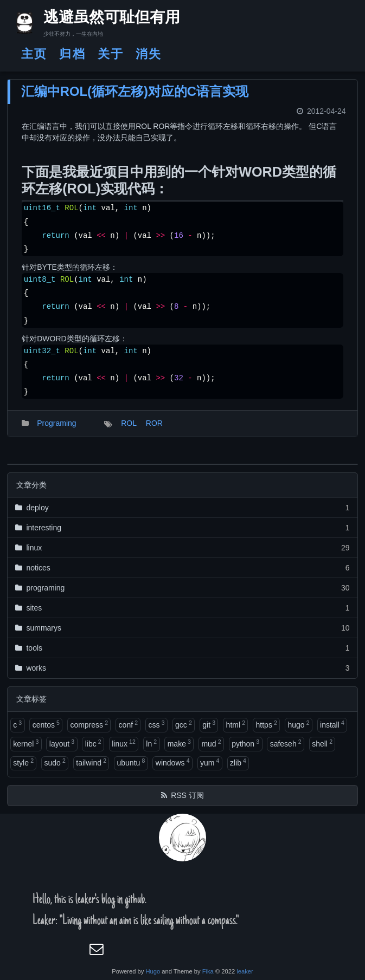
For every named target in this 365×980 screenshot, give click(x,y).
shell (322, 743)
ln (151, 743)
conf (128, 724)
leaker (245, 971)
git (209, 724)
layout (62, 743)
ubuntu (131, 762)
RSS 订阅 (187, 795)
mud (211, 743)
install (332, 724)
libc (93, 743)
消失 (149, 54)
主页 (34, 54)
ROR (154, 423)
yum (210, 762)
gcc (184, 724)
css (157, 724)
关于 (111, 54)
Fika (208, 971)
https (267, 724)
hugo (298, 724)
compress (89, 724)
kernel (26, 743)
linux (124, 743)
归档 (72, 54)
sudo (55, 762)
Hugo (153, 971)
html (236, 724)
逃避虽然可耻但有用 (102, 19)
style (23, 762)
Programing (56, 423)
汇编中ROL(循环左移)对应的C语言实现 (135, 91)
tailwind (91, 762)
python (245, 743)
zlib (238, 762)
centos (46, 724)
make (179, 743)
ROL (129, 423)
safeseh (286, 743)
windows (173, 762)
